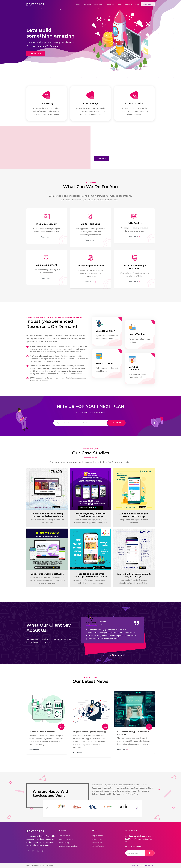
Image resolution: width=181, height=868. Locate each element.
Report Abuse (97, 843)
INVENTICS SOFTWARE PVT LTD (143, 866)
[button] (110, 655)
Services (87, 4)
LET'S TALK (148, 4)
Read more (47, 237)
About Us (110, 4)
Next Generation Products (68, 846)
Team (120, 4)
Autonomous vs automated (42, 732)
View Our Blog (64, 843)
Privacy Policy (97, 839)
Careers (128, 4)
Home (78, 4)
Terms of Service (98, 846)
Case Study (99, 4)
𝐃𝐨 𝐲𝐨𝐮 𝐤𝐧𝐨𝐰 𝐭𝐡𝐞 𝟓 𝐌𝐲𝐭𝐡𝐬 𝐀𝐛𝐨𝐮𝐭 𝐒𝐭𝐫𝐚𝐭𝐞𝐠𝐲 (90, 732)
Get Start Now (36, 53)
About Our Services (66, 839)
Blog (137, 4)
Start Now (102, 159)
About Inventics (65, 836)
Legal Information (98, 836)
